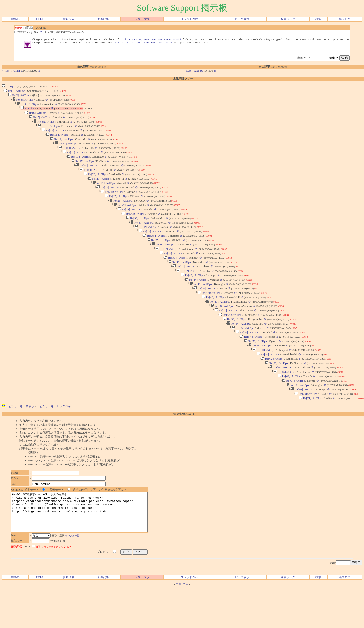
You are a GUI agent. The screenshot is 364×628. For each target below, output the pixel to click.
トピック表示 (241, 19)
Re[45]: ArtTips (201, 305)
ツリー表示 (142, 19)
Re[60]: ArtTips (264, 377)
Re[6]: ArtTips (36, 116)
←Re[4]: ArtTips (12, 72)
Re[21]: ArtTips (100, 189)
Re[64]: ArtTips (281, 397)
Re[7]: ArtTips (40, 121)
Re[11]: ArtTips (57, 141)
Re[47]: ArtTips (209, 315)
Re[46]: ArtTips (205, 310)
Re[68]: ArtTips (298, 416)
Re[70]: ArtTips (306, 426)
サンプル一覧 (74, 576)
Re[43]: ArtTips (192, 295)
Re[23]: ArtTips (108, 199)
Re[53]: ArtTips (234, 344)
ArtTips (8, 88)
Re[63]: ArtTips (277, 392)
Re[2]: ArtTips (19, 97)
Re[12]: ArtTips (62, 145)
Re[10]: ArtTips (53, 136)
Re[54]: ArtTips (239, 348)
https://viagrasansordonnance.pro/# (151, 40)
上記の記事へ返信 (183, 446)
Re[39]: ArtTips (175, 276)
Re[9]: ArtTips (48, 131)
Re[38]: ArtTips (171, 271)
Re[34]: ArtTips (154, 252)
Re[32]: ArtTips (146, 242)
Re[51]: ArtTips (226, 334)
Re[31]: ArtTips (142, 237)
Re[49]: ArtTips (217, 324)
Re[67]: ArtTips (293, 411)
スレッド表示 (189, 19)
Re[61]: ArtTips (268, 382)
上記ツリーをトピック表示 (54, 438)
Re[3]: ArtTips (23, 102)
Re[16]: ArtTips (78, 165)
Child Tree (182, 624)
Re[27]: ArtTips (125, 218)
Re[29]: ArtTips (133, 228)
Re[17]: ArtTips (83, 170)
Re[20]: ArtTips (95, 184)
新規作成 (68, 19)
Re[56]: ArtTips (247, 358)
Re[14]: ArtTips (70, 155)
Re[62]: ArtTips (272, 387)
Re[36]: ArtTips (163, 261)
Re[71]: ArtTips (310, 430)
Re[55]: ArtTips (243, 353)
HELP (40, 19)
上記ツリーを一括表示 (18, 438)
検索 (318, 19)
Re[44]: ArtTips (196, 300)
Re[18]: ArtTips (87, 174)
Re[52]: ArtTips (230, 339)
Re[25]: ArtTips (116, 208)
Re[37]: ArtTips (167, 266)
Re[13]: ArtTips (66, 150)
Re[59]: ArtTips (260, 373)
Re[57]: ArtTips (251, 363)
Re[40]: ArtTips (179, 281)
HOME (15, 19)
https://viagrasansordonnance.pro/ (143, 43)
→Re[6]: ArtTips (193, 72)
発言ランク (288, 19)
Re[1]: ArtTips (14, 92)
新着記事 (103, 19)
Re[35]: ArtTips (158, 257)
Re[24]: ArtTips (112, 203)
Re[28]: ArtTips (129, 223)
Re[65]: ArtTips (285, 402)
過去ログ (345, 19)
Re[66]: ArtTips (289, 406)
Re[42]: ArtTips (188, 290)
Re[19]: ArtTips (91, 179)
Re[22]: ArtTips (104, 194)
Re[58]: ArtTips (255, 368)
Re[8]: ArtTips (44, 126)
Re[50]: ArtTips (222, 329)
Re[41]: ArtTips (184, 286)
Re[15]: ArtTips (74, 160)
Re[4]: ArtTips (27, 107)
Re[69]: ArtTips (302, 421)
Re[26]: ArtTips (121, 213)
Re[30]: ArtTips (137, 232)
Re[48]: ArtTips (213, 319)
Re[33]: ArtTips (150, 247)
